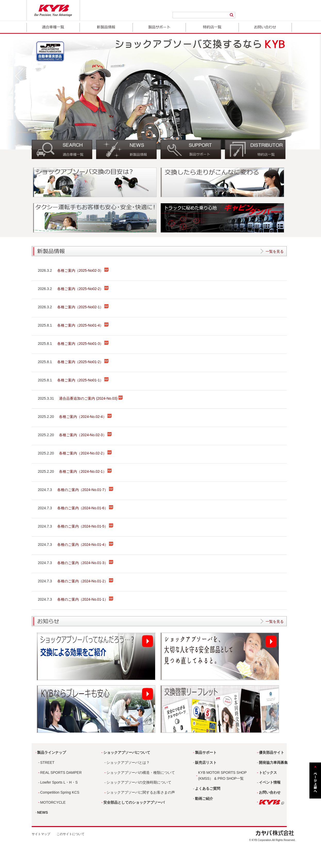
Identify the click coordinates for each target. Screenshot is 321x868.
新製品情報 (106, 27)
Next (304, 76)
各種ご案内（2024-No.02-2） (85, 453)
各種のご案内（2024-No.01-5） (85, 526)
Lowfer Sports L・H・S (59, 782)
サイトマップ (41, 834)
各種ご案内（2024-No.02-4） (85, 417)
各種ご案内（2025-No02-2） (83, 289)
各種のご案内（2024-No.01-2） (85, 581)
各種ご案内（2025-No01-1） (83, 380)
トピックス (268, 773)
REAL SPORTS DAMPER (61, 773)
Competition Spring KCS (60, 792)
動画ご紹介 (204, 799)
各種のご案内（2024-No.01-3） (85, 563)
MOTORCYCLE (53, 802)
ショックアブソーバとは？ (128, 762)
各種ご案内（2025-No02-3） (83, 270)
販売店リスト (206, 762)
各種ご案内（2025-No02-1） (83, 307)
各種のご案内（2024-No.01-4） (85, 545)
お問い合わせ (265, 27)
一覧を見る (275, 251)
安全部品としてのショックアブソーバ (134, 802)
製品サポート (159, 27)
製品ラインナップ (52, 752)
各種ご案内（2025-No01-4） (83, 325)
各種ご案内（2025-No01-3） (83, 344)
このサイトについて (71, 834)
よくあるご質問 (208, 788)
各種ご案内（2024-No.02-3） (85, 435)
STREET (47, 762)
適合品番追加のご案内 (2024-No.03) (91, 398)
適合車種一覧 (53, 27)
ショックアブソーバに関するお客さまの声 (141, 792)
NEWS (43, 812)
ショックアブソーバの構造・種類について (141, 773)
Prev (20, 76)
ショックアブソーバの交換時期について (139, 782)
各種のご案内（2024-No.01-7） (85, 490)
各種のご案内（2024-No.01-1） (85, 599)
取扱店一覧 (212, 27)
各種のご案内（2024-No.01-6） (85, 508)
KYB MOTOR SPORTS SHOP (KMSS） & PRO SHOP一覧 (222, 776)
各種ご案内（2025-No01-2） (83, 362)
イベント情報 (270, 782)
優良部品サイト (272, 752)
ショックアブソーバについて (127, 752)
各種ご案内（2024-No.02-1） (85, 471)
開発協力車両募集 (273, 762)
